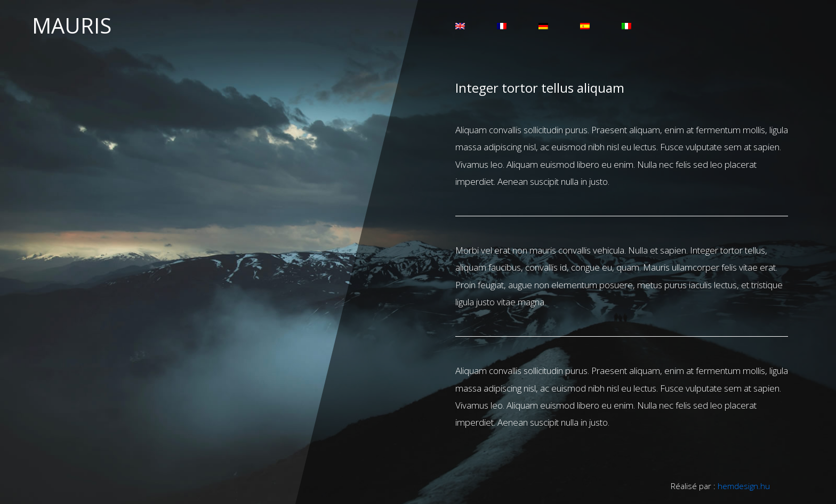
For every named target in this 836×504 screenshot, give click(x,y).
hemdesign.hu (744, 486)
